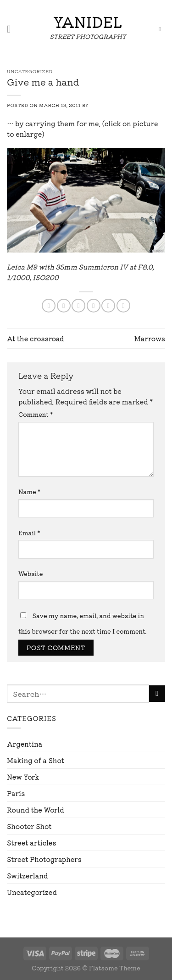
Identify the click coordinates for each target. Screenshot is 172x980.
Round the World (36, 810)
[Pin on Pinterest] (108, 306)
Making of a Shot (36, 760)
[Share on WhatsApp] (49, 306)
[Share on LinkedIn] (123, 306)
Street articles (32, 843)
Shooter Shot (29, 826)
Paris (16, 793)
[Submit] (157, 694)
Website (31, 573)
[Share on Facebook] (64, 306)
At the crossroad (36, 338)
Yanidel (88, 22)
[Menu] (12, 29)
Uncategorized (32, 892)
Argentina (25, 744)
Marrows (150, 338)
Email (29, 533)
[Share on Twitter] (78, 306)
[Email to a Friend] (94, 306)
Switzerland (27, 875)
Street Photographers (44, 859)
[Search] (162, 30)
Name (29, 492)
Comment (36, 414)
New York (23, 777)
